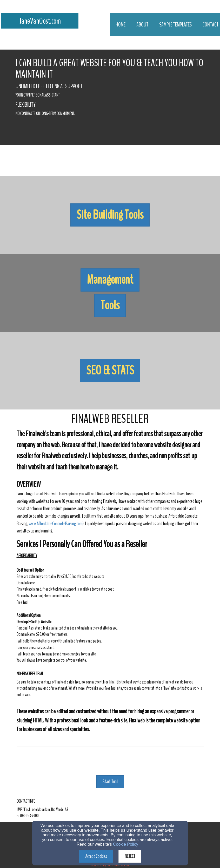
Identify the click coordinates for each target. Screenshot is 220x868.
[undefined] (110, 215)
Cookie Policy (126, 844)
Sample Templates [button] (175, 25)
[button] (110, 215)
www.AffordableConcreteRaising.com (56, 524)
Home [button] (121, 25)
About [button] (142, 25)
